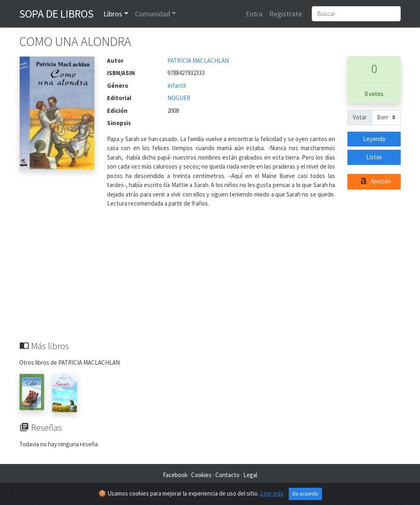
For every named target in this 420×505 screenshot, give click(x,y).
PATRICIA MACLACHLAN (198, 61)
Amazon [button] (374, 182)
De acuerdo (305, 495)
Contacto (227, 475)
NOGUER (179, 98)
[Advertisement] (210, 279)
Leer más (272, 494)
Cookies (201, 475)
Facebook (175, 475)
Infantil (177, 86)
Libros (113, 14)
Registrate (285, 14)
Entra (254, 14)
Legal (250, 475)
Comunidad (153, 14)
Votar (360, 117)
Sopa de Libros (56, 14)
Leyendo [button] (374, 139)
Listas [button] (374, 157)
